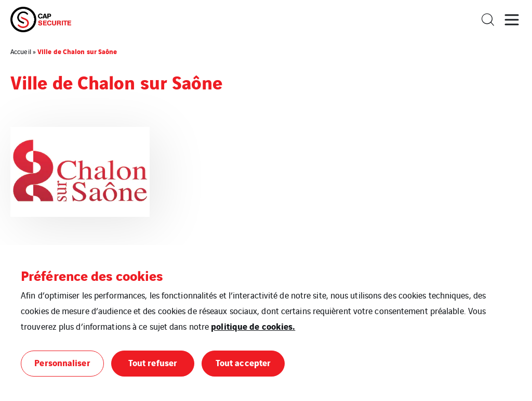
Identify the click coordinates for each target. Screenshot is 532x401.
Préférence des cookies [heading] (92, 275)
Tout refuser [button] (153, 362)
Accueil (21, 51)
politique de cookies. (253, 326)
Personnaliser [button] (62, 362)
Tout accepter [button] (243, 362)
